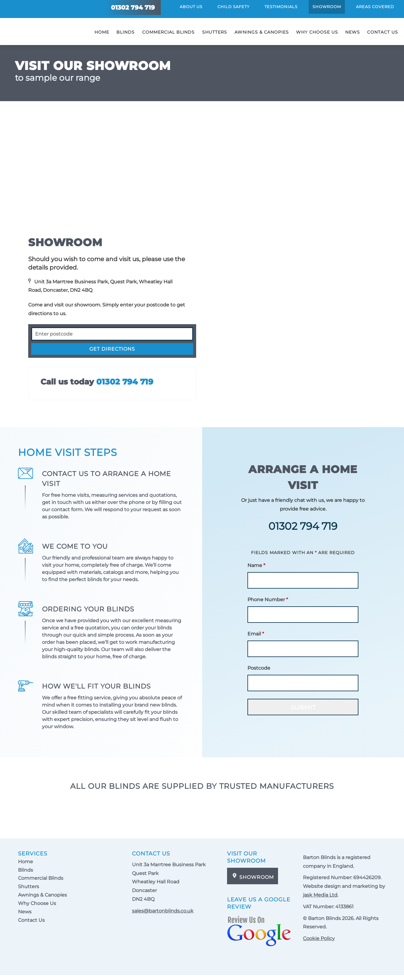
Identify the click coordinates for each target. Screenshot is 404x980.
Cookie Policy (319, 938)
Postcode (259, 668)
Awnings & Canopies (262, 32)
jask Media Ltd (320, 895)
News (353, 32)
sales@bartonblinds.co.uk (163, 911)
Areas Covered (375, 8)
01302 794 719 (125, 382)
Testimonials (281, 7)
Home (102, 32)
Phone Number (268, 600)
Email (256, 634)
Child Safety (233, 7)
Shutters (215, 35)
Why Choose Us (317, 32)
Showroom (327, 7)
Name (256, 565)
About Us (191, 7)
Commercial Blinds (168, 35)
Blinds (126, 35)
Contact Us (383, 32)
